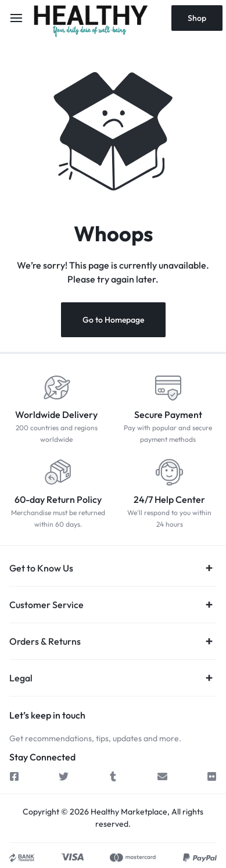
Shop (197, 18)
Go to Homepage (113, 320)
